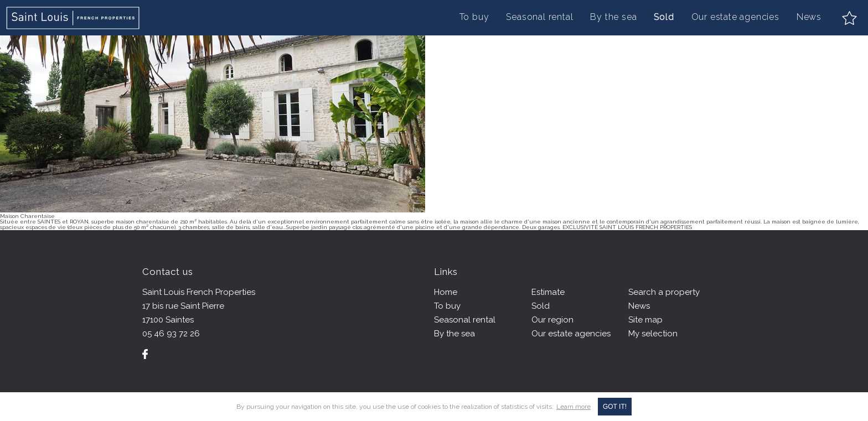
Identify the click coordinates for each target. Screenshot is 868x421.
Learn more (573, 407)
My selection (653, 334)
